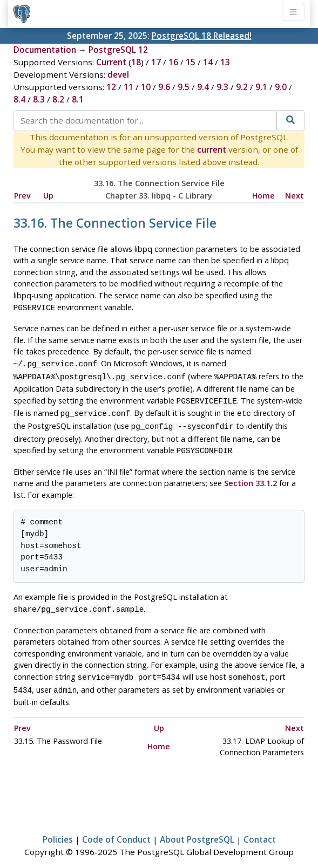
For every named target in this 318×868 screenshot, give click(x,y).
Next (295, 196)
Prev (22, 196)
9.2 (242, 87)
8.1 (78, 99)
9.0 (281, 87)
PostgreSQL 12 (118, 50)
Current (111, 62)
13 (225, 62)
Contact (260, 829)
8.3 (39, 99)
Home (263, 196)
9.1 (261, 87)
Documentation (45, 50)
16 (173, 62)
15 (191, 62)
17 (156, 62)
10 (146, 87)
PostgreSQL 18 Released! (202, 36)
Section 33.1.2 (251, 476)
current (212, 149)
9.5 (184, 87)
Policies (58, 829)
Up (48, 196)
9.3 (222, 87)
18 (136, 62)
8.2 (58, 99)
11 (128, 87)
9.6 (164, 87)
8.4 (19, 99)
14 (208, 62)
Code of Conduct (116, 829)
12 (111, 87)
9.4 (203, 87)
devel (118, 74)
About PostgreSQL (197, 829)
